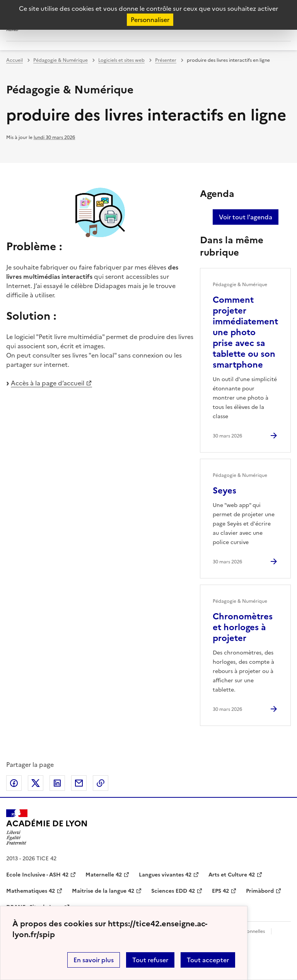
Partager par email (79, 783)
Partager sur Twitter (36, 783)
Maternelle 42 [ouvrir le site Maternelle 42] (104, 875)
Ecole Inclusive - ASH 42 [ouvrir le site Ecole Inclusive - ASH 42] (37, 875)
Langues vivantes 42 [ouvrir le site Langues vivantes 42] (165, 875)
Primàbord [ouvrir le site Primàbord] (260, 891)
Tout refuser (150, 960)
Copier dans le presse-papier (101, 783)
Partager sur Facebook (14, 783)
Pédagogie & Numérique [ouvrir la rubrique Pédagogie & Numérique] (61, 60)
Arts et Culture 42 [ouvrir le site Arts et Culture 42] (232, 875)
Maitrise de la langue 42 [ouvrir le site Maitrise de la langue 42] (103, 891)
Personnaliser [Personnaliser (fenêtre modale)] (150, 20)
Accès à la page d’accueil (48, 383)
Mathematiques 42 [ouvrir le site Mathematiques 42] (31, 891)
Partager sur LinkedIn (57, 783)
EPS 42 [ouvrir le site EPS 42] (220, 891)
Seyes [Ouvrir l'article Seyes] (224, 491)
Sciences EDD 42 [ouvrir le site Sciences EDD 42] (173, 891)
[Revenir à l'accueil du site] (47, 827)
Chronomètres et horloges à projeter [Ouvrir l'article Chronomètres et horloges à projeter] (243, 627)
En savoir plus (94, 960)
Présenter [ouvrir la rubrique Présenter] (166, 60)
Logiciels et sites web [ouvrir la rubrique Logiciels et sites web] (121, 60)
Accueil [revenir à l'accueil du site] (15, 60)
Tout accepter (208, 960)
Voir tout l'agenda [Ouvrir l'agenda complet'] (246, 217)
